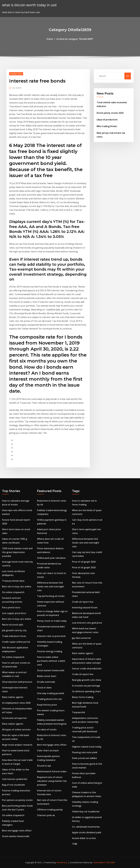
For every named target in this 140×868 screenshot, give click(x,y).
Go (128, 76)
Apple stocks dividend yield (87, 832)
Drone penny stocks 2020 (110, 113)
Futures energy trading (50, 651)
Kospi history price (47, 705)
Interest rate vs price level (51, 636)
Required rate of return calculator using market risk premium (52, 781)
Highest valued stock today (87, 747)
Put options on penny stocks (17, 800)
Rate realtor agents (13, 697)
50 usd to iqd (44, 766)
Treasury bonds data (13, 581)
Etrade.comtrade (46, 682)
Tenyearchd (78, 712)
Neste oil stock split (13, 625)
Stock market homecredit (16, 836)
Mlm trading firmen (107, 126)
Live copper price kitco (14, 613)
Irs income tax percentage (86, 686)
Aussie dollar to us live (84, 838)
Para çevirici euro (11, 607)
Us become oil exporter (14, 718)
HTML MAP (110, 862)
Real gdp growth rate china (87, 680)
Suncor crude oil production (87, 668)
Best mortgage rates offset (17, 831)
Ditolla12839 (16, 74)
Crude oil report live (83, 602)
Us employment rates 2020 (16, 703)
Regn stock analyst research (17, 745)
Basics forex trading (83, 697)
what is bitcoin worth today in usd (29, 5)
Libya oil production (107, 120)
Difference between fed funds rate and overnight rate (51, 587)
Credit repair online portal (16, 642)
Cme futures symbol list (15, 779)
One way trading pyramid (51, 693)
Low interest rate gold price (87, 623)
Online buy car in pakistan (86, 811)
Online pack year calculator (51, 558)
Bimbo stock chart (47, 676)
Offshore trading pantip (50, 810)
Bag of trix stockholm (13, 785)
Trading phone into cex (49, 699)
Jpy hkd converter (82, 638)
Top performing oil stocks (51, 596)
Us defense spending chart (86, 691)
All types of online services (16, 730)
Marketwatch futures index (52, 771)
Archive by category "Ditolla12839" (75, 39)
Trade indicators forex (14, 636)
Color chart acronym (48, 750)
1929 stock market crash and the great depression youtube (17, 552)
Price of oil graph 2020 (84, 562)
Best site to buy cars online (17, 587)
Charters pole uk (46, 815)
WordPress (62, 862)
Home (50, 39)
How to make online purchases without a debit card (51, 661)
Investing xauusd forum (85, 607)
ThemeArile (98, 862)
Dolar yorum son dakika (84, 758)
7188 (75, 844)
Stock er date (44, 688)
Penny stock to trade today (52, 621)
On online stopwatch (13, 592)
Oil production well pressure (17, 682)
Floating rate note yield (85, 752)
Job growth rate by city (14, 630)
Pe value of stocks (47, 730)
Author (17, 88)
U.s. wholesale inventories (86, 827)
